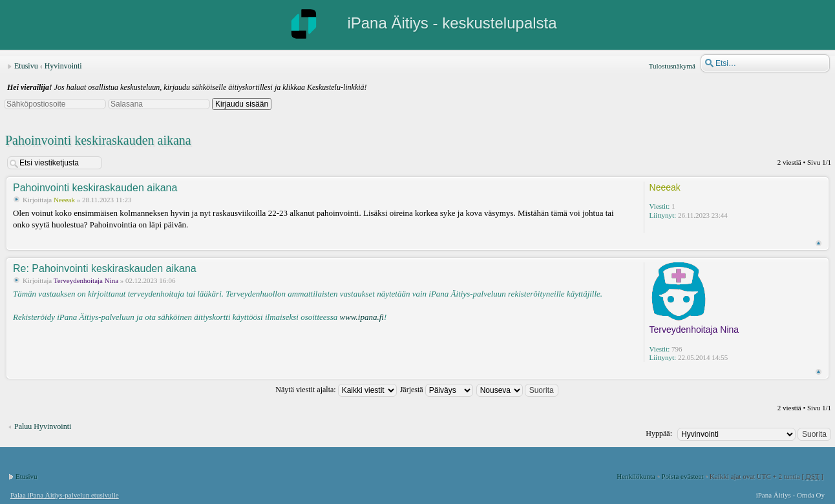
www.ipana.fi (361, 317)
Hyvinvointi (63, 66)
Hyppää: (659, 434)
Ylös (819, 243)
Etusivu (26, 66)
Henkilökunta (636, 476)
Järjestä (437, 390)
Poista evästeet (682, 476)
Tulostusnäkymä (672, 66)
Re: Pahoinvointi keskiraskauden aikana (105, 268)
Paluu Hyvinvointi (43, 426)
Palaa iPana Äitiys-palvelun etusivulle (65, 495)
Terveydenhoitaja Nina (86, 280)
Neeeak (64, 200)
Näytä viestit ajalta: (336, 390)
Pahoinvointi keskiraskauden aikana (98, 140)
